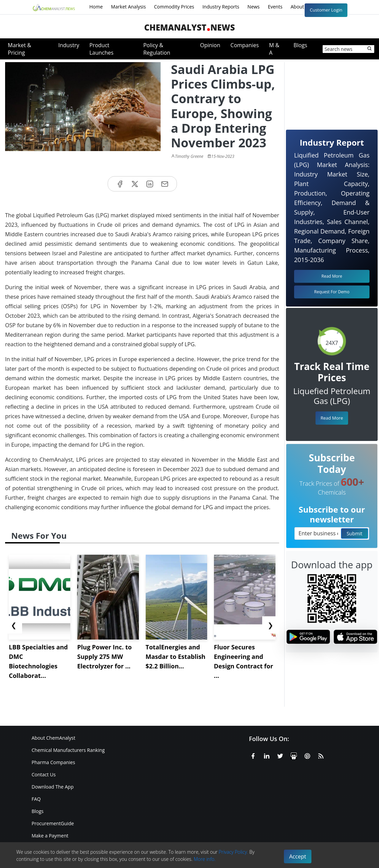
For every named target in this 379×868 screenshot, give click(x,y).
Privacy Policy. (233, 852)
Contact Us (44, 774)
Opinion (210, 45)
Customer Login (326, 10)
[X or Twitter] (280, 755)
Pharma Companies (53, 762)
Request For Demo (332, 292)
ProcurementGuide (53, 823)
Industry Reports (221, 7)
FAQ (36, 799)
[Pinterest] (307, 755)
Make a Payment (50, 836)
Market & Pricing (20, 49)
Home (96, 7)
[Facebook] (253, 755)
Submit (355, 533)
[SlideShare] (294, 755)
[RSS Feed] (321, 755)
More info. (204, 859)
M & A (274, 49)
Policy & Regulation (157, 49)
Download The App (53, 787)
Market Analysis (129, 7)
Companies (245, 45)
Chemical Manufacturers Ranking (68, 750)
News (254, 7)
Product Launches (101, 49)
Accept (298, 856)
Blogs (300, 45)
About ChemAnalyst (53, 738)
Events (275, 7)
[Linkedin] (267, 755)
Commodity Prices (174, 7)
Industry (69, 45)
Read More (332, 418)
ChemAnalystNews (189, 27)
